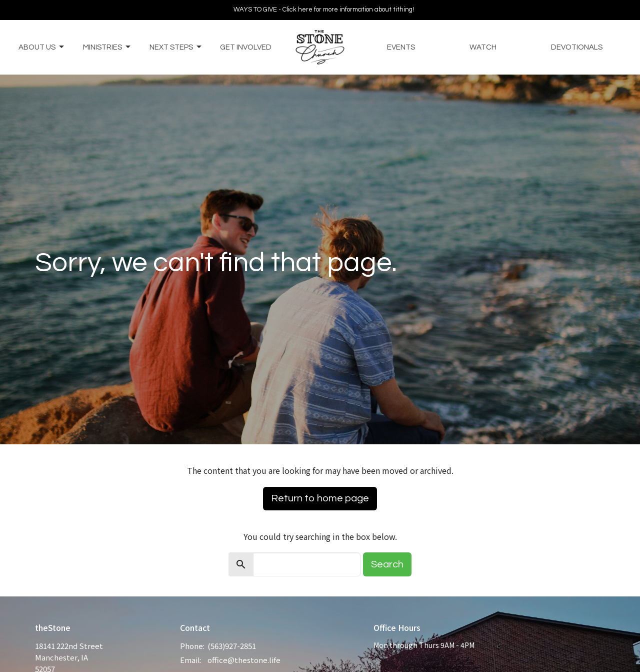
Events (401, 47)
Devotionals (577, 47)
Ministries (107, 47)
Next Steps (176, 47)
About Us (42, 47)
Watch (483, 47)
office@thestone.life (244, 660)
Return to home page (320, 498)
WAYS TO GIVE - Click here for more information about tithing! (324, 10)
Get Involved (246, 47)
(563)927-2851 (232, 646)
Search (387, 564)
